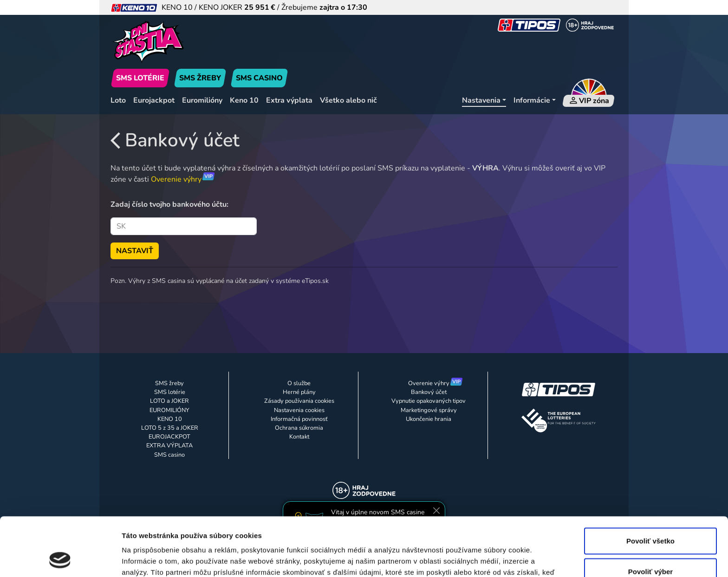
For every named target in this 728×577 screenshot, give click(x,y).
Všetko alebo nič (348, 100)
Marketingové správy (429, 410)
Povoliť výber (650, 516)
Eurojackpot (154, 100)
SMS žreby (169, 383)
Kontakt (299, 437)
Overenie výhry (176, 179)
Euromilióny (202, 100)
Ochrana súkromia (299, 428)
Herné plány (299, 392)
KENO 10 (170, 419)
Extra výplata (289, 100)
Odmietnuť (650, 547)
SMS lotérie (170, 392)
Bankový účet (175, 140)
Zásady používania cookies (299, 401)
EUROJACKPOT (169, 437)
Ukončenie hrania (429, 419)
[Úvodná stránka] (191, 42)
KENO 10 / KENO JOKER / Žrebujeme (239, 7)
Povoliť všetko (650, 486)
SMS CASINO (259, 78)
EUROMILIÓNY (169, 410)
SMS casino (169, 455)
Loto (118, 100)
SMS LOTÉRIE (140, 78)
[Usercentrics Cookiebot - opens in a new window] (60, 559)
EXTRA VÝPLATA (169, 446)
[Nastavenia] (484, 101)
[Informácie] (535, 101)
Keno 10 (244, 100)
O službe (299, 383)
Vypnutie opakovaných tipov (429, 401)
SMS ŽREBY (200, 78)
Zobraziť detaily (485, 559)
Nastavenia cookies (299, 410)
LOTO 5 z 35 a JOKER (170, 428)
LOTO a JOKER (169, 401)
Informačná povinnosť (299, 419)
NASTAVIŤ (135, 251)
